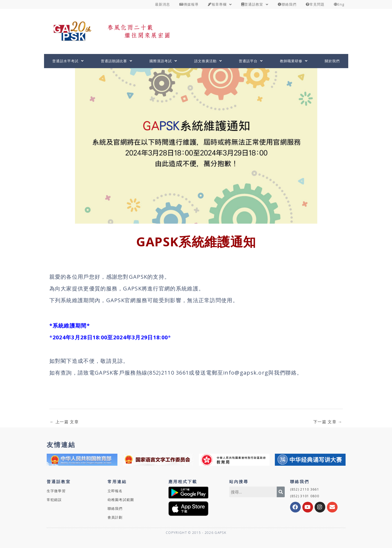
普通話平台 (251, 61)
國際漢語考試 (163, 61)
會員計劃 (115, 517)
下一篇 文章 (328, 422)
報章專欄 (220, 4)
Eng (339, 4)
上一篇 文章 (64, 422)
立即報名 (115, 491)
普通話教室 (255, 4)
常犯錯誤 (54, 500)
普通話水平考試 (68, 61)
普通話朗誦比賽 (117, 61)
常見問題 (315, 4)
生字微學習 (56, 491)
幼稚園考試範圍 (121, 500)
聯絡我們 (287, 4)
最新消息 (163, 4)
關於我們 (332, 61)
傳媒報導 (189, 4)
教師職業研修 (294, 61)
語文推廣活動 (208, 61)
